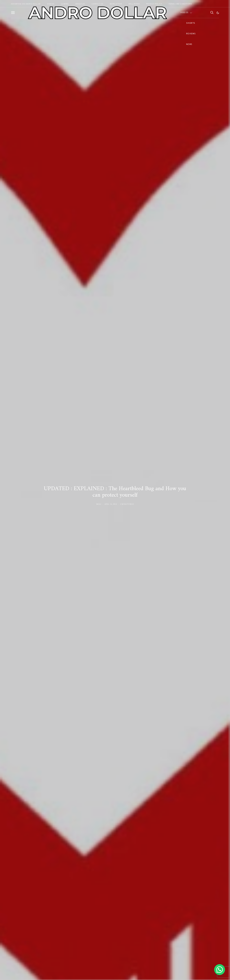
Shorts (191, 23)
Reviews (191, 34)
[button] (218, 13)
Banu (99, 504)
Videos (184, 13)
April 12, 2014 (111, 504)
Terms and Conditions (180, 4)
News (189, 44)
